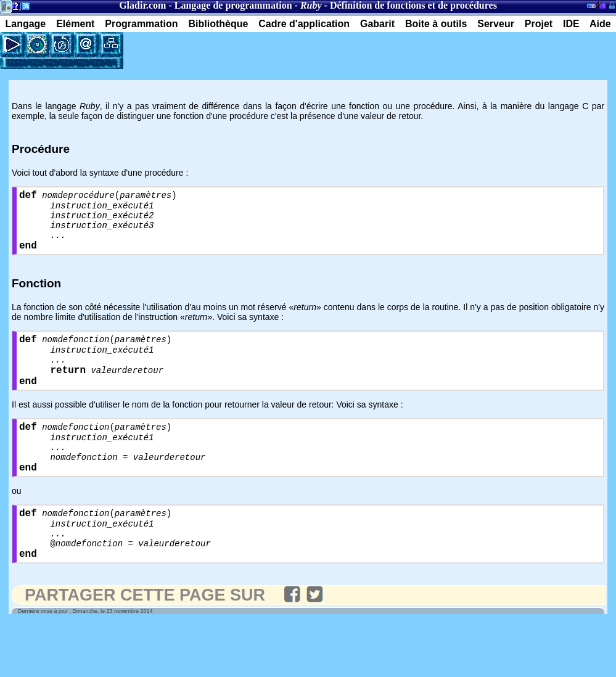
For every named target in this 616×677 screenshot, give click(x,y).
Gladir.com (142, 5)
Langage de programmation (233, 5)
